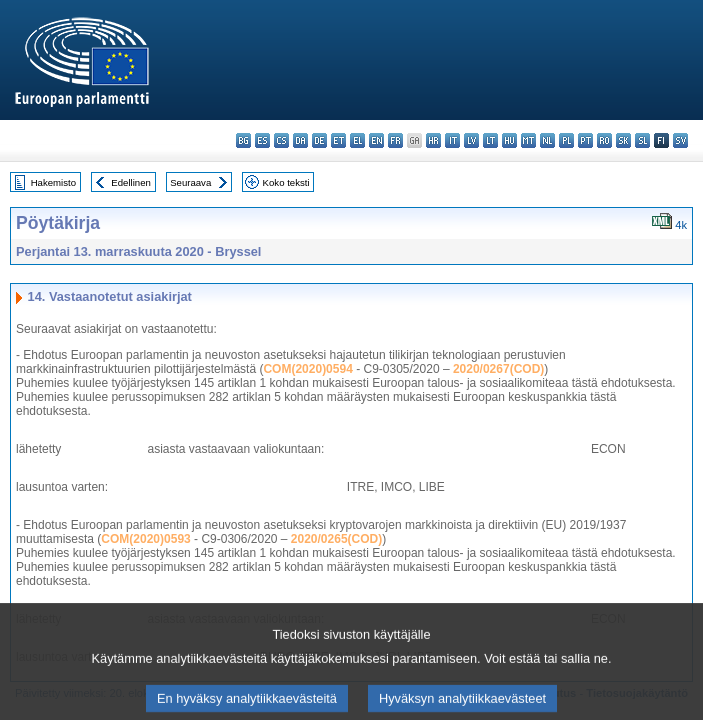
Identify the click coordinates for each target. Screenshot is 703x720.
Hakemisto (53, 182)
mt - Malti (528, 140)
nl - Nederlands (547, 140)
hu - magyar (509, 140)
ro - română (604, 140)
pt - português (585, 140)
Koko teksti (286, 182)
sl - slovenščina (642, 140)
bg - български (243, 140)
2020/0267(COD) (498, 369)
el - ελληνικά (357, 140)
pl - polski (566, 140)
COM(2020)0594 (307, 369)
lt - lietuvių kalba (490, 140)
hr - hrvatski (433, 140)
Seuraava (190, 182)
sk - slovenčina (623, 140)
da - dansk (300, 140)
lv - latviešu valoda (471, 140)
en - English (376, 140)
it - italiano (452, 140)
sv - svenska (680, 140)
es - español (262, 140)
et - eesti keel (338, 140)
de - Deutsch (319, 140)
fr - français (395, 140)
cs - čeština (281, 140)
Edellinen (130, 182)
